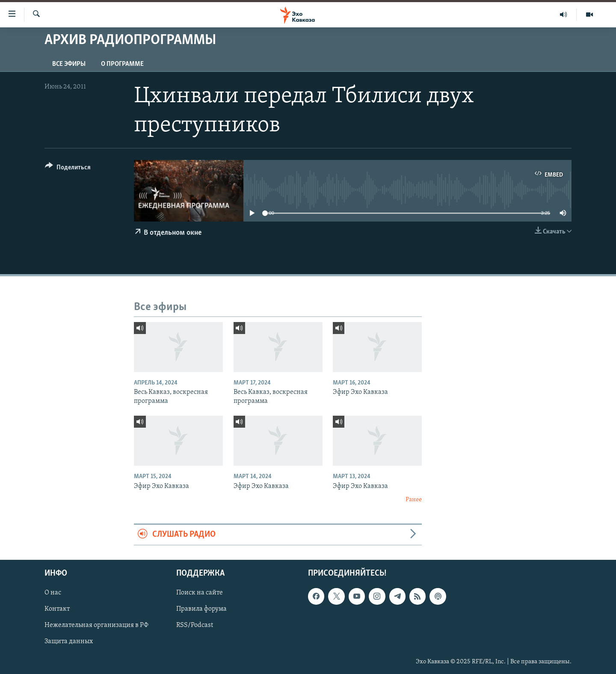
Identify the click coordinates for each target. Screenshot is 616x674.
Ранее (414, 500)
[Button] (68, 169)
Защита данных (69, 641)
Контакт (57, 609)
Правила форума (201, 609)
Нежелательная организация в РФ (96, 625)
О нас (53, 593)
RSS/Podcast (195, 625)
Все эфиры (69, 64)
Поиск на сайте (200, 593)
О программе (122, 64)
